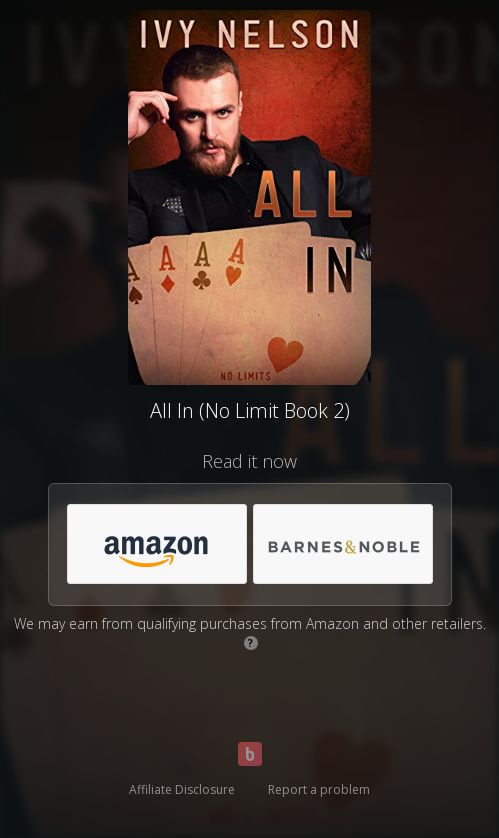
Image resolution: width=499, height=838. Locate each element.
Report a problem (319, 789)
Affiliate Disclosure (182, 789)
